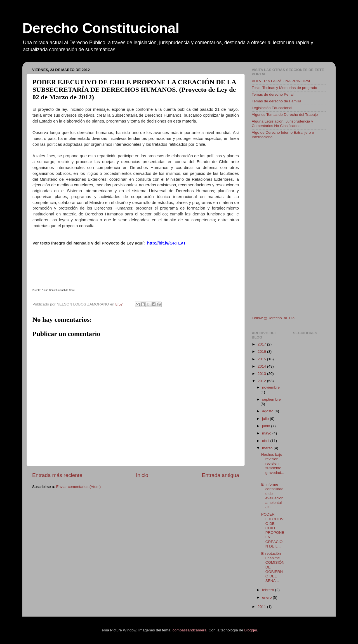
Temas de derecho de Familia (276, 101)
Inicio (142, 475)
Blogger (251, 630)
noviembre (271, 387)
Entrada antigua (221, 475)
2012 (262, 381)
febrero (269, 590)
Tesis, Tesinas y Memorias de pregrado (284, 88)
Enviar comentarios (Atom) (79, 487)
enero (267, 597)
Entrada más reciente (57, 475)
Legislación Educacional (272, 108)
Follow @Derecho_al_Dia (273, 318)
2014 (262, 366)
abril (266, 441)
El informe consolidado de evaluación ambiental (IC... (272, 496)
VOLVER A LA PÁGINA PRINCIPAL (282, 81)
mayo (267, 433)
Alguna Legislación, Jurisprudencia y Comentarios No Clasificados (282, 124)
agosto (268, 411)
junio (267, 426)
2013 (262, 374)
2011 (262, 607)
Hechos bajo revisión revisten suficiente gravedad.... (273, 466)
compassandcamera (190, 630)
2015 (262, 359)
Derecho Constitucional (101, 28)
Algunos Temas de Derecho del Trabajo (285, 115)
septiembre (271, 399)
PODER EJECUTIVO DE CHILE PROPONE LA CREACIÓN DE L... (273, 530)
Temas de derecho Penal (273, 94)
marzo (268, 448)
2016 (262, 352)
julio (266, 419)
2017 (262, 344)
